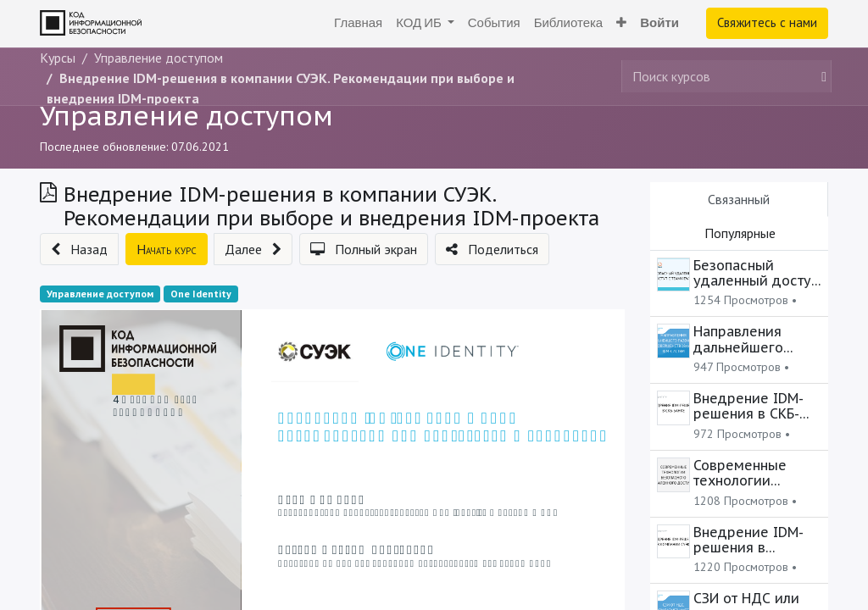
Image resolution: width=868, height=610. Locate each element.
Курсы (58, 58)
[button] (621, 23)
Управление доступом (186, 116)
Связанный (739, 199)
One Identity (201, 294)
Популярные (740, 233)
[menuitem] (358, 23)
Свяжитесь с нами (767, 22)
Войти (659, 22)
